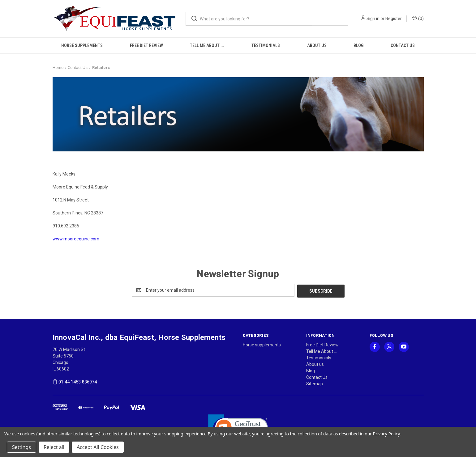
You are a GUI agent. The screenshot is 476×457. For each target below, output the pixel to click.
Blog (358, 45)
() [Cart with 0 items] (418, 18)
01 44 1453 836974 (78, 381)
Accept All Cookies (98, 447)
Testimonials (266, 45)
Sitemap (315, 383)
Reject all (54, 447)
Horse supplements (82, 45)
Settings (21, 447)
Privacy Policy (386, 434)
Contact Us (403, 45)
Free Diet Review (146, 45)
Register (394, 19)
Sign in (373, 19)
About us (317, 45)
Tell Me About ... (207, 45)
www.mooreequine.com (76, 239)
